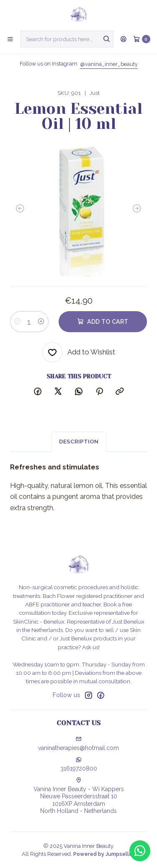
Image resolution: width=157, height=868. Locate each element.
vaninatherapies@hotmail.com (78, 744)
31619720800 (79, 764)
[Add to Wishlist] (79, 352)
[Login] (124, 39)
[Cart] (142, 39)
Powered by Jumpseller (104, 854)
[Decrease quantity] (18, 322)
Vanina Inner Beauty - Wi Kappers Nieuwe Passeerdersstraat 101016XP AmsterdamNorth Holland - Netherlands (79, 796)
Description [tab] (79, 448)
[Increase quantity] (41, 322)
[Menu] (10, 39)
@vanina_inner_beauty (109, 64)
